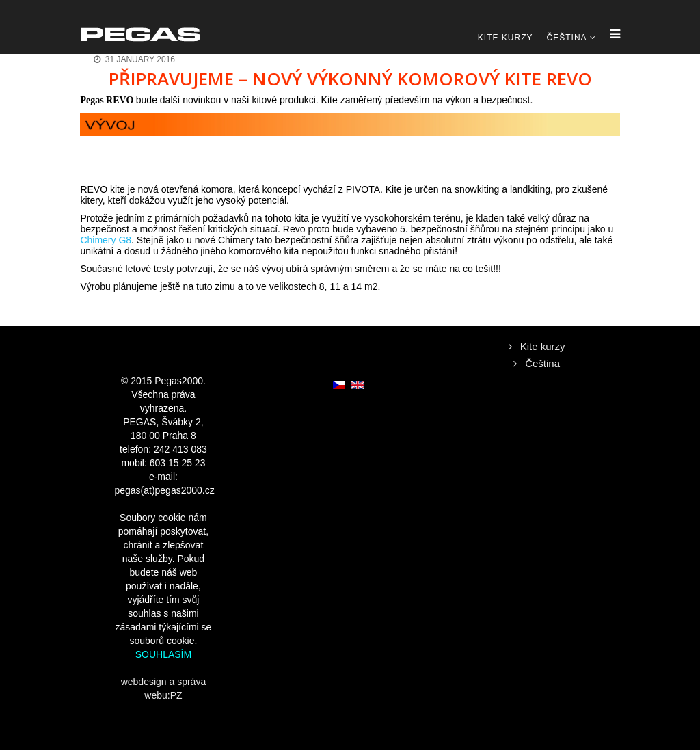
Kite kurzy (506, 38)
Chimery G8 (106, 240)
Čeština (567, 38)
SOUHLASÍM (163, 654)
